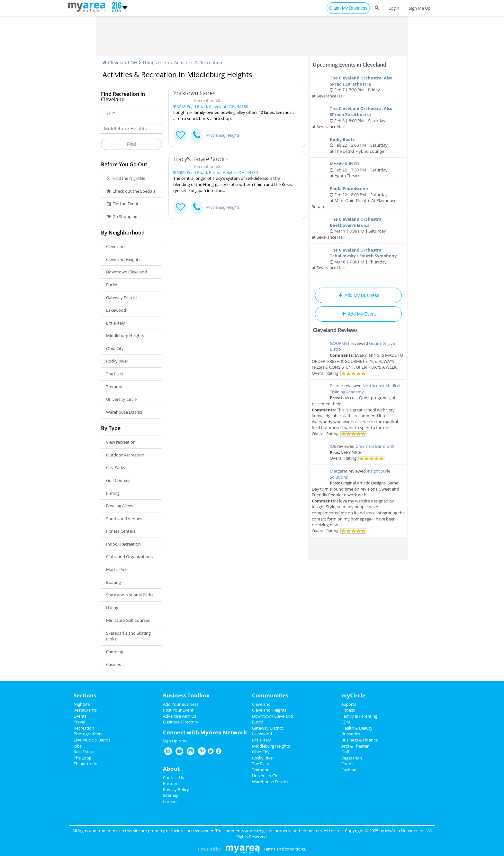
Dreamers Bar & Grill (375, 446)
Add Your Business (181, 704)
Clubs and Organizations (129, 557)
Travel (79, 722)
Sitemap (171, 795)
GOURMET (340, 343)
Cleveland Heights (123, 259)
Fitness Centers (121, 531)
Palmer (337, 386)
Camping (115, 652)
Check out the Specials (131, 191)
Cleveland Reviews (335, 330)
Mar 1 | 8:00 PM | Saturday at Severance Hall (358, 228)
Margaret (339, 471)
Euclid (112, 285)
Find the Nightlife (126, 178)
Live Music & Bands (92, 740)
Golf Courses (118, 480)
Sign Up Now (175, 741)
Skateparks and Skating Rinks (128, 636)
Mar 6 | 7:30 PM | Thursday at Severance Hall (358, 259)
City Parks (116, 467)
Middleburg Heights (125, 336)
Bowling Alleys (120, 506)
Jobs (78, 746)
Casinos (113, 664)
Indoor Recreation (123, 544)
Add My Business (358, 295)
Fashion (349, 770)
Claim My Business (348, 8)
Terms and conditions (284, 849)
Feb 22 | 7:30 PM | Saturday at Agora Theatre (358, 170)
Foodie (348, 764)
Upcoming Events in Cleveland (350, 65)
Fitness (348, 710)
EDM (346, 722)
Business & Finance (360, 740)
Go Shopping (122, 216)
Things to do (156, 63)
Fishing (113, 493)
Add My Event (358, 314)
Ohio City (115, 348)
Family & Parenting (359, 716)
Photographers (88, 734)
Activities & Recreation (198, 63)
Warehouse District (124, 412)
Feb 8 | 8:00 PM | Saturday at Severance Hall (358, 117)
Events (80, 716)
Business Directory (181, 722)
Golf (345, 752)
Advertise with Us (180, 716)
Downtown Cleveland (126, 272)
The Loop (83, 758)
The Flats (115, 374)
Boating (113, 582)
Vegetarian (352, 758)
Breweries (351, 734)
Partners (171, 783)
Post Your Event (178, 710)
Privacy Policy (176, 789)
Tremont (114, 387)
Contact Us (173, 778)
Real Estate (84, 752)
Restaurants (85, 710)
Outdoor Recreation (125, 455)
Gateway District (122, 298)
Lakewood (116, 310)
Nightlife (82, 704)
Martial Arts (117, 569)
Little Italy (116, 323)
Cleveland (115, 246)
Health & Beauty (357, 728)
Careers (170, 801)
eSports (349, 704)
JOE (333, 446)
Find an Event (122, 204)
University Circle (121, 399)
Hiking (112, 608)
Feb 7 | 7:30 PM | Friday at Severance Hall (358, 87)
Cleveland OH (120, 63)
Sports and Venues (124, 519)
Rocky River (117, 361)
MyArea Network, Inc (405, 831)
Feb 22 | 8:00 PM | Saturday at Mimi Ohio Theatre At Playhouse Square (358, 198)
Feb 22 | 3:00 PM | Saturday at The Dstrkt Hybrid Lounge (358, 145)
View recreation (121, 442)
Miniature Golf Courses (128, 620)
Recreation (84, 728)
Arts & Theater (355, 746)
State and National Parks (130, 595)
